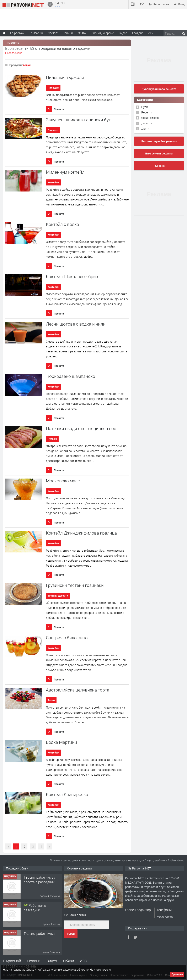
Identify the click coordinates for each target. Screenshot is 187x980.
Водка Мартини (62, 742)
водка (27, 65)
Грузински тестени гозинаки (75, 585)
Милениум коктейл (65, 172)
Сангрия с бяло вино (67, 638)
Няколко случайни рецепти (159, 141)
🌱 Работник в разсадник (35, 908)
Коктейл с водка (62, 224)
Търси (71, 934)
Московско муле (63, 481)
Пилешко (53, 88)
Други (145, 129)
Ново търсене (14, 53)
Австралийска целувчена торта (78, 690)
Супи (145, 107)
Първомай (12, 961)
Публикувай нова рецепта (159, 89)
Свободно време (103, 33)
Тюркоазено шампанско (71, 376)
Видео (52, 961)
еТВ (83, 961)
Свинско (53, 130)
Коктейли (53, 183)
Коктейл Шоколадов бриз (72, 277)
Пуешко (52, 439)
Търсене (159, 166)
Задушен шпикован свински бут (78, 120)
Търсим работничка (39, 933)
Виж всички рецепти (159, 154)
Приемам (177, 974)
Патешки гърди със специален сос (81, 428)
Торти (51, 700)
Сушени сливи (75, 915)
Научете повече (100, 969)
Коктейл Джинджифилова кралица (81, 533)
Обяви (69, 961)
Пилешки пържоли (65, 77)
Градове (138, 33)
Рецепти (147, 112)
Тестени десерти (58, 596)
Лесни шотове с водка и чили (76, 324)
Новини (68, 33)
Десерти (147, 123)
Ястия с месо (150, 118)
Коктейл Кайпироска (67, 794)
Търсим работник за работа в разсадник (39, 880)
